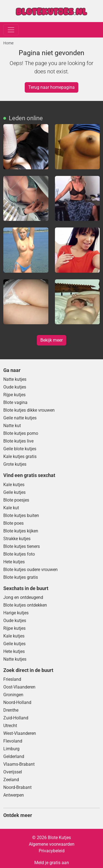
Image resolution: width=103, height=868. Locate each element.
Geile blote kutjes (20, 449)
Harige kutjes (16, 613)
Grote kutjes (15, 464)
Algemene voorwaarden (52, 844)
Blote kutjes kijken (21, 531)
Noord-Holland (17, 702)
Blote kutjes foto (19, 554)
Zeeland (11, 780)
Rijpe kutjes (14, 395)
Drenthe (11, 710)
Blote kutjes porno (21, 433)
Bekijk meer (51, 340)
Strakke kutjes (17, 539)
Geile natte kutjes (20, 418)
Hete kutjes (14, 562)
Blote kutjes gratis (21, 577)
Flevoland (13, 741)
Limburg (11, 749)
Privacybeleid (52, 851)
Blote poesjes (16, 500)
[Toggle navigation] (11, 30)
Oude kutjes (15, 387)
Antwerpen (14, 795)
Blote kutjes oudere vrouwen (30, 570)
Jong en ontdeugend (23, 597)
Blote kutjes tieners (22, 546)
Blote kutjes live (18, 441)
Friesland (12, 679)
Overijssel (13, 772)
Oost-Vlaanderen (19, 687)
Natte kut (12, 426)
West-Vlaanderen (20, 733)
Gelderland (14, 756)
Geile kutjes (14, 492)
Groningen (13, 695)
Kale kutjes (14, 485)
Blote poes (13, 523)
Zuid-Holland (16, 718)
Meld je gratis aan (52, 863)
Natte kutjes (15, 379)
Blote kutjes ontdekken (25, 605)
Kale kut (11, 508)
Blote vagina (15, 402)
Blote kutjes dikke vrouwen (29, 410)
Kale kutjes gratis (20, 456)
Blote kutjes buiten (21, 515)
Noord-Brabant (17, 787)
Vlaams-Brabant (19, 764)
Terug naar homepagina (51, 87)
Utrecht (10, 726)
